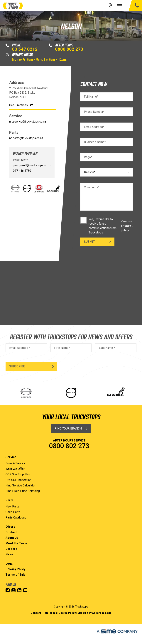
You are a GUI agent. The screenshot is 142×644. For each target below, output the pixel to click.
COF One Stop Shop (18, 474)
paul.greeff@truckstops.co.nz (32, 165)
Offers (10, 527)
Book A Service (15, 463)
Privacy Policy (15, 569)
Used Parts (13, 512)
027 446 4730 (22, 171)
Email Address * (20, 348)
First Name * (62, 348)
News (9, 554)
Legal (9, 564)
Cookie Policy (67, 613)
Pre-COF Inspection (18, 480)
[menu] (121, 6)
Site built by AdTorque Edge (94, 613)
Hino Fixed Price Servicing (23, 491)
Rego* (88, 157)
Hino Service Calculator (21, 485)
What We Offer (15, 469)
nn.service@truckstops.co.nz (28, 122)
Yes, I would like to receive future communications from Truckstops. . (106, 226)
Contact (11, 532)
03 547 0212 (25, 49)
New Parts (12, 506)
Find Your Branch (68, 429)
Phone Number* (94, 112)
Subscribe (17, 366)
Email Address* (94, 127)
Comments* (92, 187)
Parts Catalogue (16, 518)
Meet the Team (16, 543)
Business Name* (95, 142)
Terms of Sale (16, 575)
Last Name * (107, 348)
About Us (12, 538)
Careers (11, 549)
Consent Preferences (44, 613)
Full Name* (91, 97)
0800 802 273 (69, 49)
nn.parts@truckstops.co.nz (26, 138)
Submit (89, 242)
